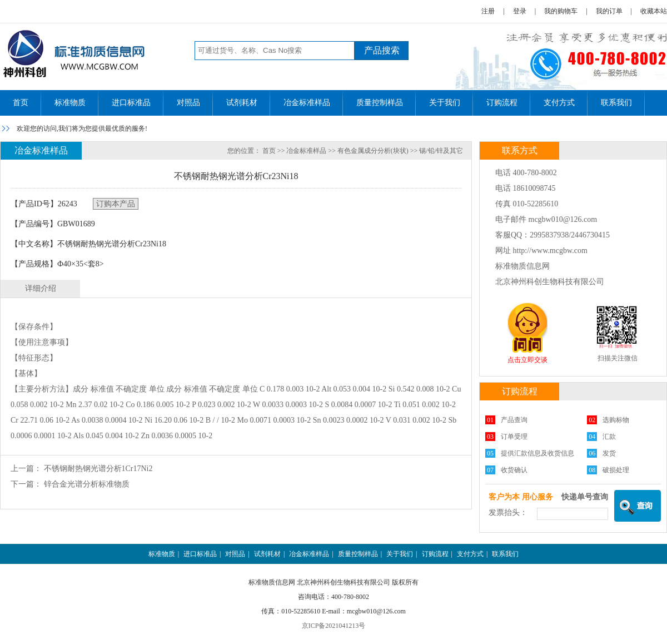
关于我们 (445, 103)
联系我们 (616, 103)
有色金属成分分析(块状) (373, 151)
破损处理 (616, 470)
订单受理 (514, 437)
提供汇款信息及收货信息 (537, 453)
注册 (488, 11)
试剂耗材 (242, 103)
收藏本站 (654, 11)
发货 (609, 453)
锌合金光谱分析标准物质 (87, 484)
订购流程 (502, 103)
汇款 (609, 437)
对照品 (188, 103)
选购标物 (616, 420)
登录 (520, 11)
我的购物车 (561, 11)
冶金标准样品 (307, 103)
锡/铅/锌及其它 (441, 151)
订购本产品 (116, 204)
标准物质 (70, 103)
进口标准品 (131, 103)
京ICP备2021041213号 (334, 626)
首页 (21, 103)
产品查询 (514, 420)
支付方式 (559, 103)
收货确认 (514, 470)
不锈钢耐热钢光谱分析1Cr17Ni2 (98, 469)
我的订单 (609, 11)
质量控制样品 (380, 103)
